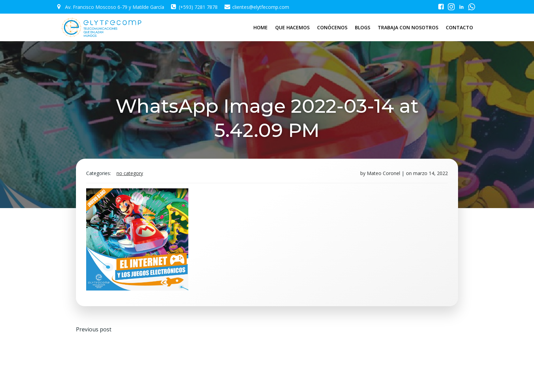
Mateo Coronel (383, 173)
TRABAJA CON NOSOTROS (408, 27)
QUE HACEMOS (292, 27)
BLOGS (363, 27)
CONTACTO (459, 27)
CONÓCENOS (332, 27)
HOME (261, 27)
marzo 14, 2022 (430, 173)
